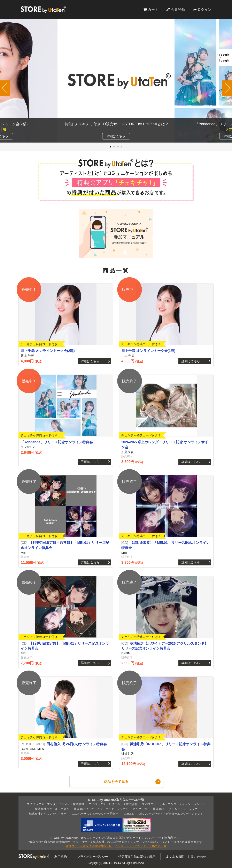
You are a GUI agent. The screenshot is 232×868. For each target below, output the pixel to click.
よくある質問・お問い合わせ (186, 857)
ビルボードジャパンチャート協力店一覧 (140, 846)
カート (153, 9)
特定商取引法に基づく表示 (137, 857)
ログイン (204, 9)
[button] (110, 147)
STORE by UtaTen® (43, 9)
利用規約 (61, 857)
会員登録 (178, 9)
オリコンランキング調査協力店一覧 (89, 846)
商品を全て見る (116, 782)
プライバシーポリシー (93, 857)
